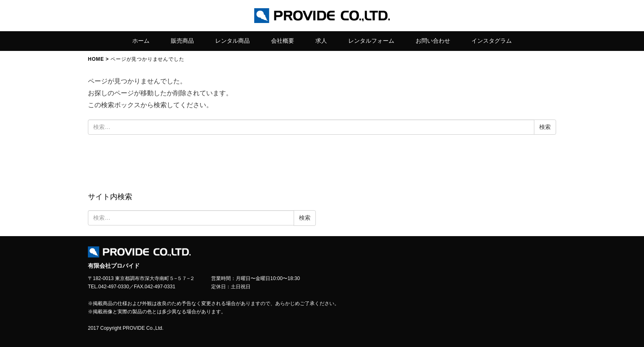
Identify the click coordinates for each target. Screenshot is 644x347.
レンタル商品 (232, 41)
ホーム (141, 41)
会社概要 (283, 41)
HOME (96, 59)
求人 (321, 41)
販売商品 (182, 41)
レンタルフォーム (371, 41)
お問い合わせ (433, 41)
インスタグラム (492, 41)
